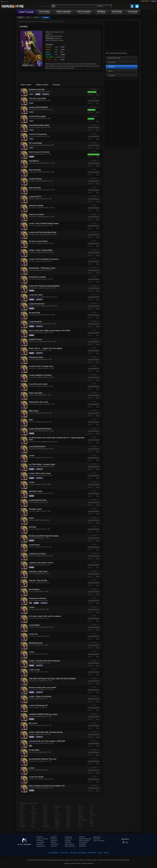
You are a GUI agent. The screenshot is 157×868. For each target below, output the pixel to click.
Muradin (69, 809)
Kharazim (57, 807)
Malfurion (57, 824)
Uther (91, 807)
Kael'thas (46, 825)
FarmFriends (55, 844)
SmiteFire (54, 837)
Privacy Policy (64, 853)
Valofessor (54, 841)
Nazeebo (69, 813)
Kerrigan (57, 806)
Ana (21, 811)
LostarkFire (68, 839)
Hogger (45, 815)
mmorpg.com (83, 842)
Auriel (21, 820)
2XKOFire (68, 842)
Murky (68, 811)
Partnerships (92, 853)
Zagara (92, 820)
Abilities (112, 62)
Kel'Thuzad (46, 827)
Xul (91, 816)
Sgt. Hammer (82, 807)
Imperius (46, 818)
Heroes (36, 18)
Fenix (33, 824)
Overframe (97, 839)
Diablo (33, 818)
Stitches (80, 811)
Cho (33, 807)
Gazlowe (46, 806)
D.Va (33, 811)
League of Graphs (42, 839)
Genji (45, 807)
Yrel (91, 818)
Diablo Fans (97, 837)
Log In (154, 2)
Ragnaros (69, 822)
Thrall (80, 822)
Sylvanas (81, 815)
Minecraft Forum (70, 846)
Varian (92, 813)
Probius (69, 818)
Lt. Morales (58, 815)
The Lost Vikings (83, 820)
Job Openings (82, 853)
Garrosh (34, 827)
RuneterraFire (41, 846)
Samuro (80, 806)
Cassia (22, 827)
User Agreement (53, 853)
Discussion (56, 85)
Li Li (56, 811)
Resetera (54, 842)
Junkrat (45, 824)
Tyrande (92, 806)
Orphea (69, 816)
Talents (112, 76)
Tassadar (81, 816)
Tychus (80, 825)
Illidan (45, 816)
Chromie (34, 809)
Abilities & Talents (42, 85)
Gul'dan (45, 811)
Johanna (46, 822)
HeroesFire (68, 837)
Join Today (145, 2)
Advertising (73, 853)
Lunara (46, 18)
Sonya (80, 809)
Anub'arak (23, 815)
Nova (68, 815)
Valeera (92, 809)
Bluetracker (83, 844)
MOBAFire (40, 837)
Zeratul (92, 824)
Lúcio (56, 816)
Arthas (22, 818)
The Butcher (81, 818)
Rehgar (68, 825)
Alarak (22, 807)
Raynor (68, 824)
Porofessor (40, 841)
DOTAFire (54, 839)
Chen (33, 806)
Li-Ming (57, 813)
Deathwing (34, 813)
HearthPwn (83, 846)
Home (20, 18)
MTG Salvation (70, 844)
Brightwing (23, 825)
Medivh (57, 827)
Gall (33, 825)
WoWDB (82, 837)
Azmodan (22, 822)
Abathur (22, 806)
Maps (110, 71)
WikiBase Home (114, 58)
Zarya (91, 822)
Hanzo (45, 813)
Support (100, 853)
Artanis (22, 816)
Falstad (34, 822)
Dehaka (34, 816)
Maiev (57, 820)
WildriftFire (40, 844)
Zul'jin (91, 825)
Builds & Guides (26, 85)
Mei (67, 806)
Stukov (80, 813)
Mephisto (69, 807)
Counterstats (41, 842)
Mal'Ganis (58, 822)
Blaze (21, 824)
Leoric (57, 809)
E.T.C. (33, 820)
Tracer (80, 824)
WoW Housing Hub (85, 839)
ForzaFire (54, 846)
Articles (106, 853)
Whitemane (93, 815)
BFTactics (68, 841)
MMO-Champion (84, 841)
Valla (91, 811)
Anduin (22, 813)
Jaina (45, 820)
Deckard (34, 815)
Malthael (57, 825)
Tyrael (80, 827)
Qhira (68, 820)
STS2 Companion (99, 841)
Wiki (28, 18)
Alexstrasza (23, 809)
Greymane (46, 809)
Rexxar (68, 827)
